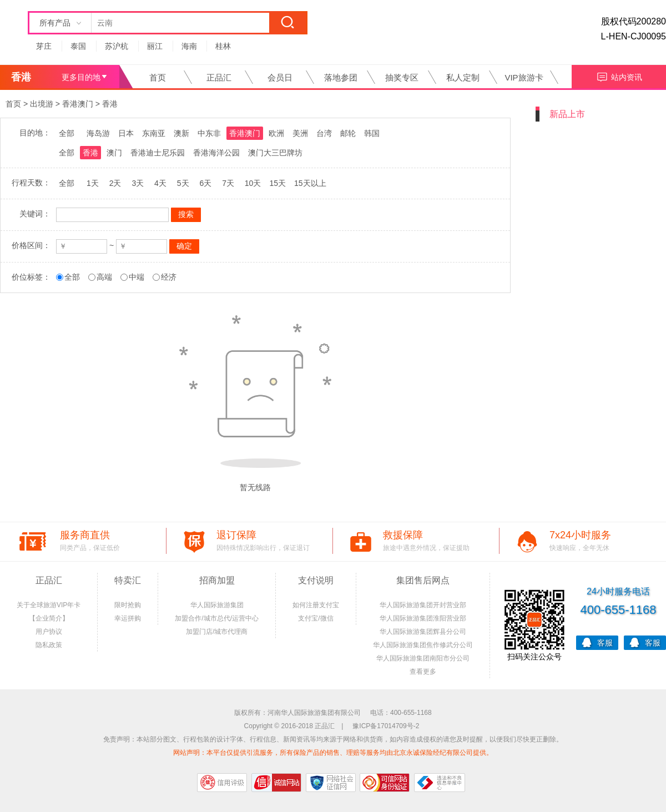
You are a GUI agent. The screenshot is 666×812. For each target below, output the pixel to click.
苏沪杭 (117, 46)
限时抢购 (128, 605)
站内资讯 (619, 76)
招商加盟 (217, 580)
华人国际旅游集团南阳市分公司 (423, 658)
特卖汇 (128, 580)
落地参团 (341, 77)
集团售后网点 (423, 580)
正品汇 (219, 77)
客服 (597, 642)
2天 (115, 183)
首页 (158, 77)
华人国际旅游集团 (217, 605)
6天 (205, 183)
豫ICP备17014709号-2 (386, 726)
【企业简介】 (49, 618)
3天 (138, 183)
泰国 (78, 46)
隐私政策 (49, 645)
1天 (93, 183)
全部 (67, 133)
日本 (126, 133)
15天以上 (310, 183)
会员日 (280, 77)
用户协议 (49, 632)
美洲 (300, 133)
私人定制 (463, 77)
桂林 (223, 46)
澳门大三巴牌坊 (275, 153)
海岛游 (98, 133)
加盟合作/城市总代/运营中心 (217, 618)
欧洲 (276, 133)
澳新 (181, 133)
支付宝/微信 (316, 618)
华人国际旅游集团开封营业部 (423, 605)
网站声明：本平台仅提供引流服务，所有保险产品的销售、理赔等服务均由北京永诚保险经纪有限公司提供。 (333, 753)
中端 (137, 277)
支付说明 (316, 580)
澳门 (114, 153)
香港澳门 (78, 104)
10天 (253, 183)
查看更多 (423, 672)
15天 (277, 183)
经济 (169, 277)
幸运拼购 (128, 618)
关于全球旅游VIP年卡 (49, 605)
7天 (228, 183)
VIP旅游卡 (524, 77)
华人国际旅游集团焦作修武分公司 (423, 645)
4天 (160, 183)
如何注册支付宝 (316, 605)
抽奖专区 (402, 77)
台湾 (324, 133)
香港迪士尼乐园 (158, 153)
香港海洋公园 (216, 153)
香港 (110, 104)
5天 (183, 183)
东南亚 (154, 133)
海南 (189, 46)
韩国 (372, 133)
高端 (104, 277)
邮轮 (348, 133)
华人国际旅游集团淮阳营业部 (423, 618)
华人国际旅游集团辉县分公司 (423, 632)
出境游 (42, 104)
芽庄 (44, 46)
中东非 (209, 133)
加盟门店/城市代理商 (217, 632)
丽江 (155, 46)
